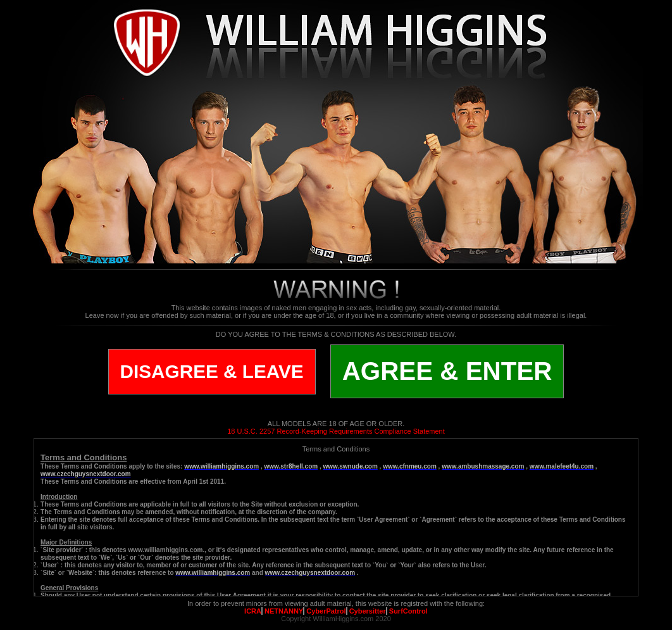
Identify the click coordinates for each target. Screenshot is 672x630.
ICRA (253, 611)
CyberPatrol (326, 611)
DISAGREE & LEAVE (212, 371)
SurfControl (408, 611)
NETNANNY (284, 611)
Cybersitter (368, 611)
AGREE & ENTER (447, 371)
